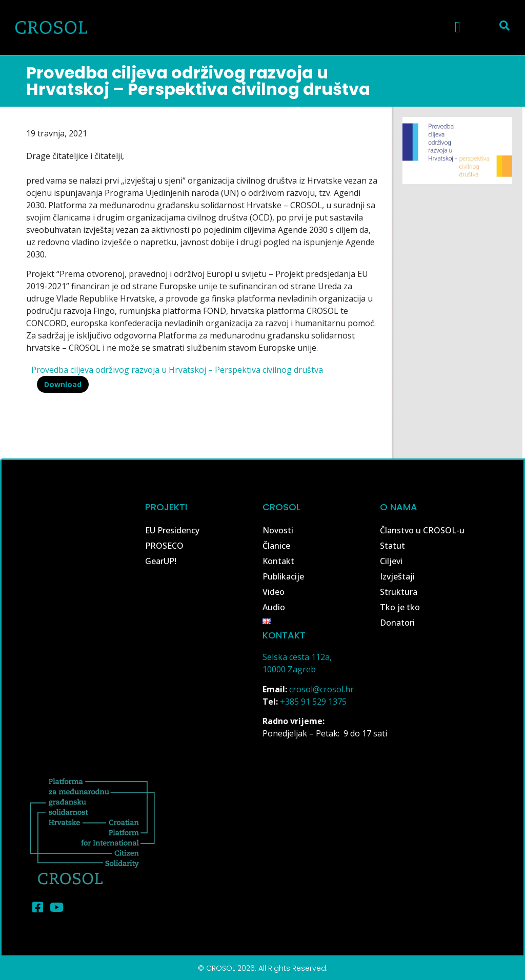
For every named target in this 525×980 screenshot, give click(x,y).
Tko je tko (400, 607)
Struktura (399, 592)
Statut (392, 546)
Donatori (397, 623)
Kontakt (278, 561)
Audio (274, 607)
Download (63, 384)
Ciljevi (391, 561)
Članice (276, 546)
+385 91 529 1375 (313, 702)
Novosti (278, 530)
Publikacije (283, 576)
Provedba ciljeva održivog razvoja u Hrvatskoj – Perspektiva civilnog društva (177, 370)
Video (274, 592)
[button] (458, 27)
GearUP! (161, 561)
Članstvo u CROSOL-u (422, 530)
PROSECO (164, 546)
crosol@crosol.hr (321, 689)
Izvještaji (397, 576)
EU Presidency (172, 530)
